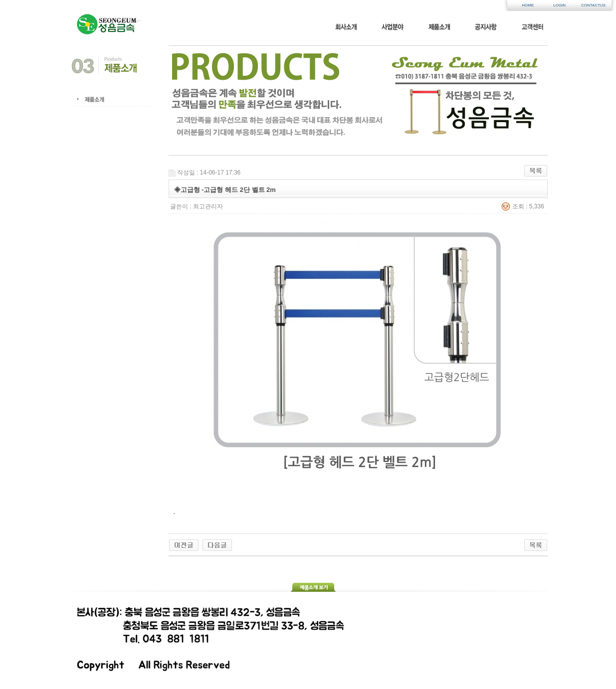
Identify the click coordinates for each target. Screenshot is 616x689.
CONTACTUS (591, 5)
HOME (528, 5)
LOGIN (559, 5)
